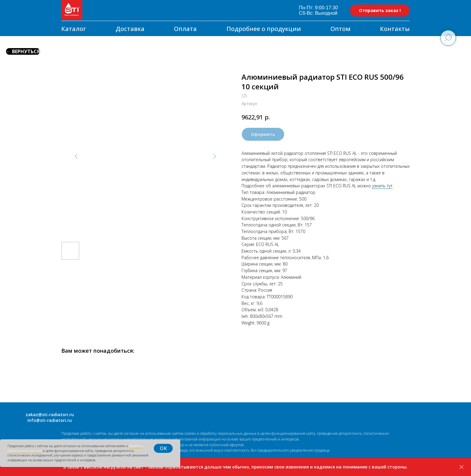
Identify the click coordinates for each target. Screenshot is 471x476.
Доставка (130, 29)
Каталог (74, 29)
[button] (380, 11)
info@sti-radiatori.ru (50, 420)
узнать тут (382, 186)
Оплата (185, 29)
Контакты (395, 29)
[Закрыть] (462, 467)
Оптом (340, 29)
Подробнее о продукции (264, 29)
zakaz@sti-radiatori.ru (50, 415)
